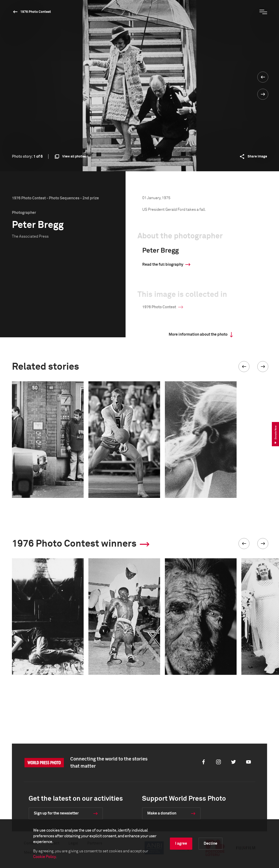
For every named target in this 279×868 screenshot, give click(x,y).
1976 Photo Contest (36, 12)
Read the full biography (163, 265)
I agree (181, 843)
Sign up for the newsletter (56, 813)
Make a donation (162, 813)
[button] (244, 367)
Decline (211, 843)
